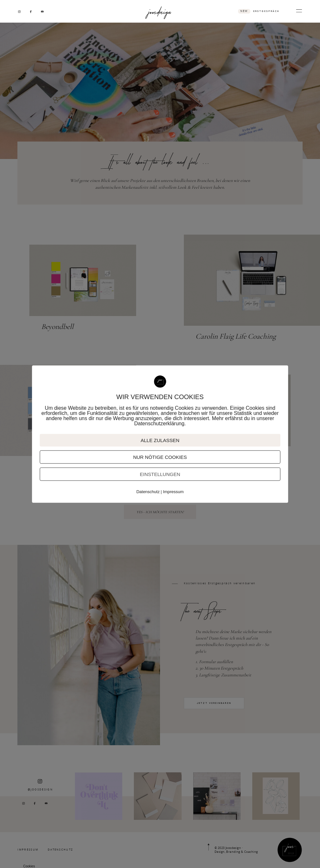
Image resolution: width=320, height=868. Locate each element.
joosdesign (160, 11)
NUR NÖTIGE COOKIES (160, 457)
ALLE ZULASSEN (160, 440)
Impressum (173, 492)
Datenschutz (148, 492)
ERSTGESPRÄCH (266, 11)
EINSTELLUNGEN (160, 474)
